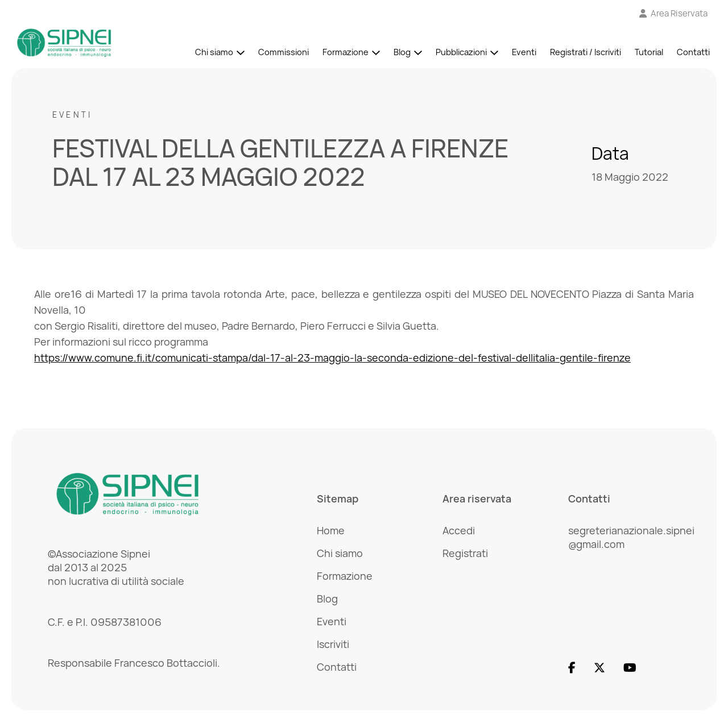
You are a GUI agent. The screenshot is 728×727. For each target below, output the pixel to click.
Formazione (346, 52)
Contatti (693, 52)
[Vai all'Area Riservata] (674, 13)
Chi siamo (214, 52)
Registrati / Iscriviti (586, 52)
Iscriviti (333, 644)
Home (331, 530)
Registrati (465, 553)
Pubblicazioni (461, 52)
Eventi (524, 52)
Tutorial (649, 52)
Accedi (459, 530)
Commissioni (284, 52)
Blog (402, 52)
